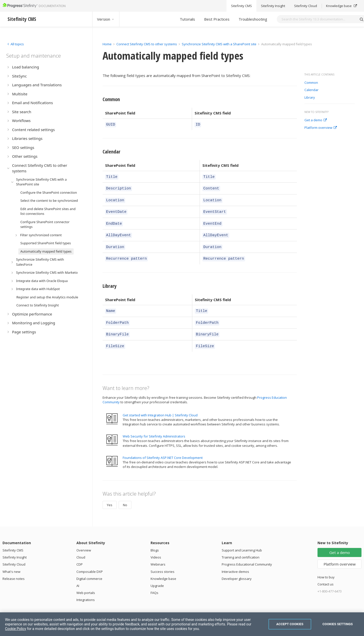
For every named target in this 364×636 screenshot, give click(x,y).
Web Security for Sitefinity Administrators (154, 426)
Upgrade (157, 576)
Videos (156, 547)
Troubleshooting (253, 19)
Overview (84, 540)
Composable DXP (90, 562)
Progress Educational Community (247, 554)
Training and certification (241, 547)
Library (310, 98)
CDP (80, 554)
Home (107, 44)
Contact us (326, 574)
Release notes (14, 569)
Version (106, 19)
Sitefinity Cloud (14, 554)
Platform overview (321, 128)
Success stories (163, 562)
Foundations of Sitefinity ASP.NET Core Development (163, 448)
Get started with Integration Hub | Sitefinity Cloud (160, 405)
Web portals (86, 583)
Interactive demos (235, 562)
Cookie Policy (16, 629)
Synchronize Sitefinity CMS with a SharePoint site (219, 44)
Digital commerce (89, 569)
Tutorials (187, 19)
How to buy (326, 567)
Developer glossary (237, 569)
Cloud (81, 547)
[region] (182, 624)
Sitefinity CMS (13, 540)
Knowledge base (163, 569)
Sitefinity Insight (15, 547)
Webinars (158, 554)
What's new (11, 562)
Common (311, 83)
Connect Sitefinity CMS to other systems (147, 44)
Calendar (311, 90)
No (125, 495)
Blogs (155, 540)
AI (78, 576)
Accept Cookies (290, 624)
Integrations (86, 590)
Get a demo (316, 120)
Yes (110, 495)
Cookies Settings (338, 624)
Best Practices (217, 19)
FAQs (154, 583)
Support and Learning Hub (242, 540)
